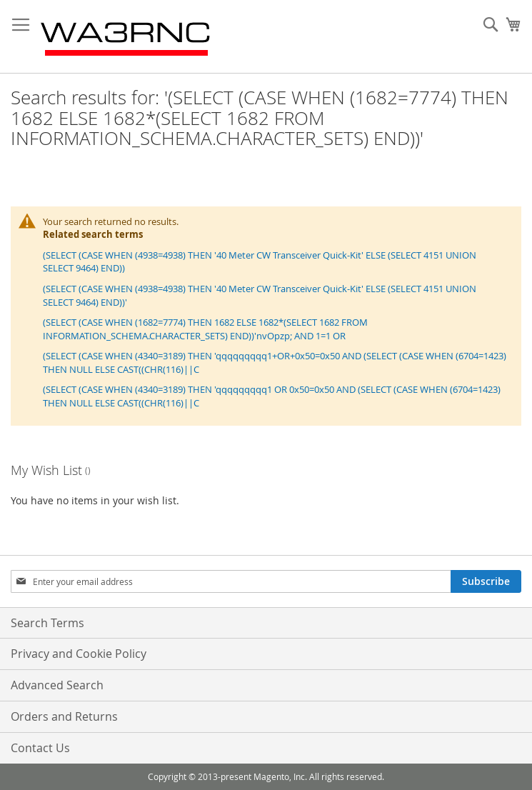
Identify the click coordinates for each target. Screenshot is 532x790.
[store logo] (126, 37)
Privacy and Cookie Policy (79, 654)
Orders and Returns (64, 716)
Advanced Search (57, 685)
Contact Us (40, 748)
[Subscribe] (486, 581)
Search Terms (47, 623)
